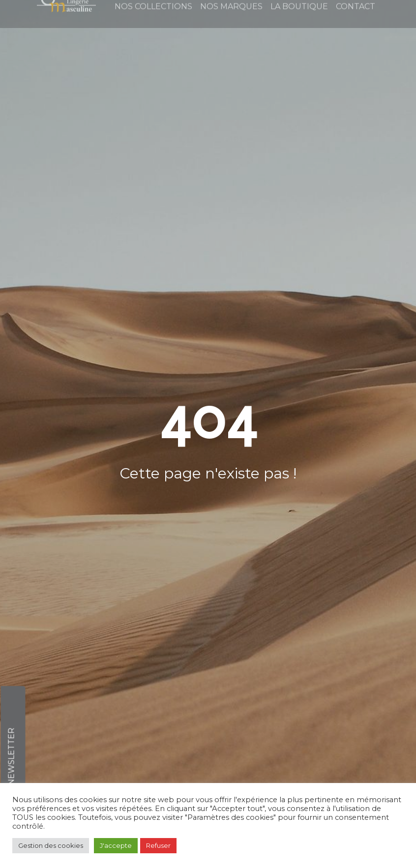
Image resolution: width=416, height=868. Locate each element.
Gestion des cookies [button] (51, 845)
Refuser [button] (158, 845)
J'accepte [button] (116, 845)
